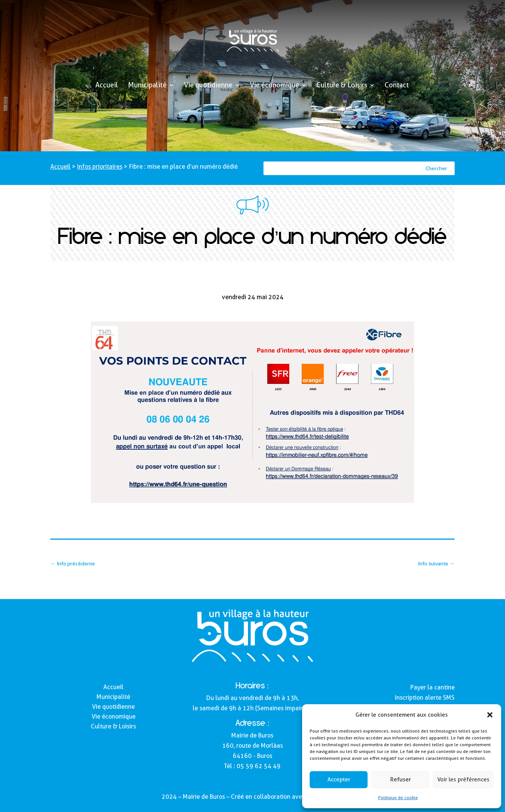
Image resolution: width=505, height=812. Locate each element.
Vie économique (274, 86)
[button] (490, 715)
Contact (397, 86)
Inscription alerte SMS (425, 698)
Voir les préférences (463, 779)
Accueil (107, 86)
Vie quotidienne (208, 86)
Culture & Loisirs (342, 86)
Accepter (339, 779)
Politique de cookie (398, 797)
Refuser (401, 779)
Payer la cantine (433, 687)
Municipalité (147, 86)
